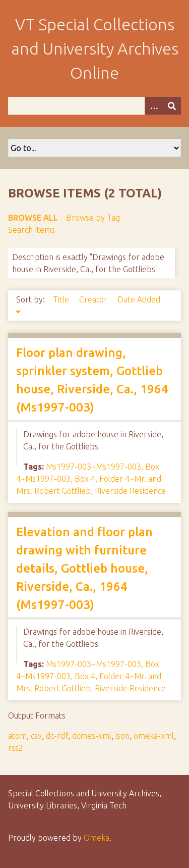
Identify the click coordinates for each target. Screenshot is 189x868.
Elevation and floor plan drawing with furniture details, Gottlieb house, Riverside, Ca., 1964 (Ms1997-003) (84, 568)
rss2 (16, 748)
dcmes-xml (92, 736)
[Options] (154, 106)
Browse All (33, 218)
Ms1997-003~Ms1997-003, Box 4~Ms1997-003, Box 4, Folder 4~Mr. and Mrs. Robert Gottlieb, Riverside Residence (91, 479)
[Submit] (172, 106)
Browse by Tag (93, 218)
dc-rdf (57, 736)
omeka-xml (154, 736)
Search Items (31, 230)
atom (17, 736)
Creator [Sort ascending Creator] (94, 299)
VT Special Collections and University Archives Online (95, 48)
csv (36, 736)
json (122, 736)
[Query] (94, 106)
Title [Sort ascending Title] (62, 299)
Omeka (97, 838)
